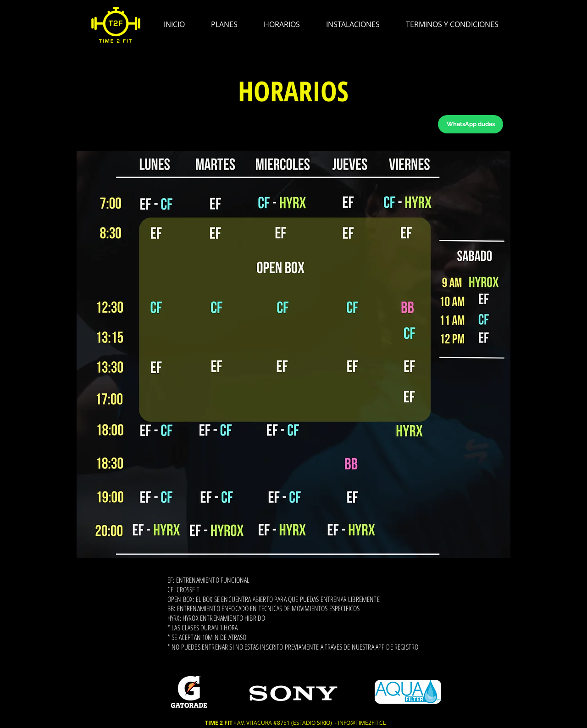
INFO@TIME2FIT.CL (362, 722)
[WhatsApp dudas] (471, 124)
